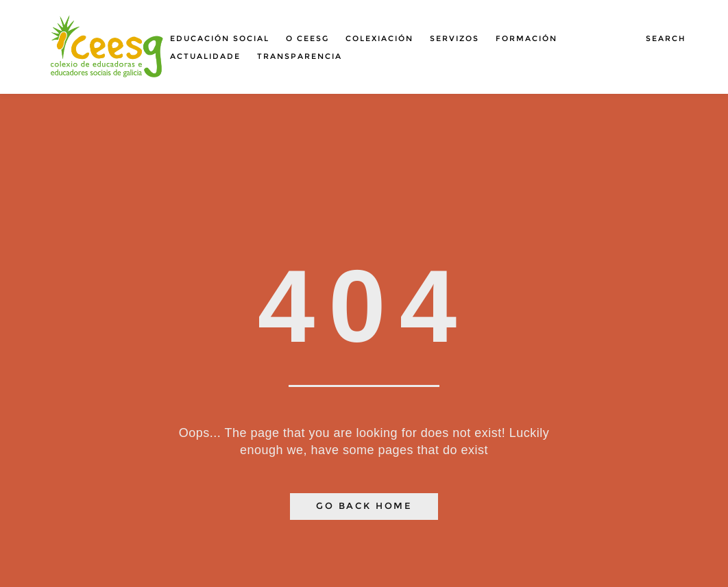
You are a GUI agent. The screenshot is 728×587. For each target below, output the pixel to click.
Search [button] (666, 38)
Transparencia (300, 56)
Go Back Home (364, 506)
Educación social (220, 38)
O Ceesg (307, 38)
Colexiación (379, 38)
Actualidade (205, 56)
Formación (526, 38)
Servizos (454, 38)
